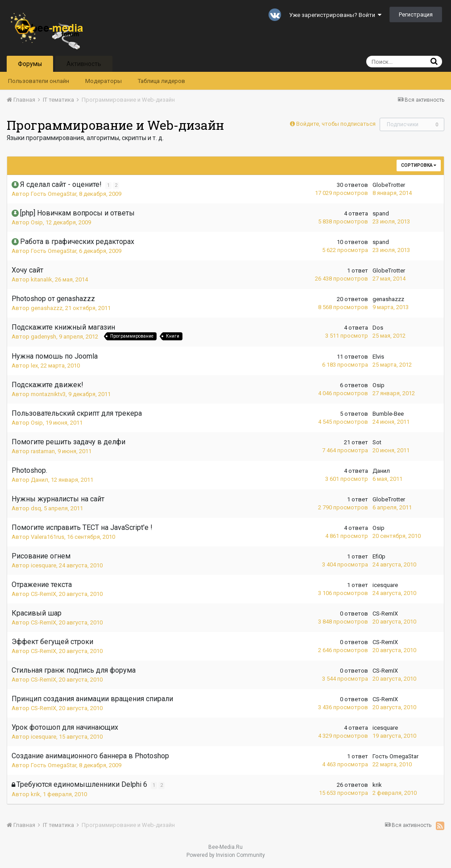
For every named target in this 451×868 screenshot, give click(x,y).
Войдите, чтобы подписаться (336, 124)
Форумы (30, 64)
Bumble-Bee (388, 414)
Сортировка (419, 165)
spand (381, 213)
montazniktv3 (48, 394)
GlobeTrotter (389, 185)
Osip (37, 222)
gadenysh (43, 337)
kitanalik (41, 279)
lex (34, 366)
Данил (39, 480)
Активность (84, 64)
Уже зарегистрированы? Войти (335, 15)
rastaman (43, 451)
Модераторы (103, 81)
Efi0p (379, 556)
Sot (377, 442)
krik (35, 794)
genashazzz (47, 308)
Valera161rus (48, 537)
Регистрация (416, 14)
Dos (378, 328)
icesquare (43, 565)
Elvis (378, 357)
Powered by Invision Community (226, 855)
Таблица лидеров (161, 81)
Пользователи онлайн (39, 81)
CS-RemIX (43, 594)
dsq (36, 508)
